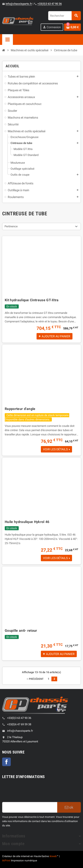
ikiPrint (6, 861)
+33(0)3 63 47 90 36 (50, 4)
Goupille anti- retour (21, 631)
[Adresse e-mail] (30, 807)
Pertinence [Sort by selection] (11, 226)
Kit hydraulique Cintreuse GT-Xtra (32, 300)
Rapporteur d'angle (20, 409)
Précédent (35, 679)
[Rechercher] (64, 16)
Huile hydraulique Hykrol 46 (27, 522)
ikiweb (53, 856)
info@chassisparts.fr (19, 4)
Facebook (6, 762)
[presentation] (35, 792)
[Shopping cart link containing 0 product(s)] (72, 27)
